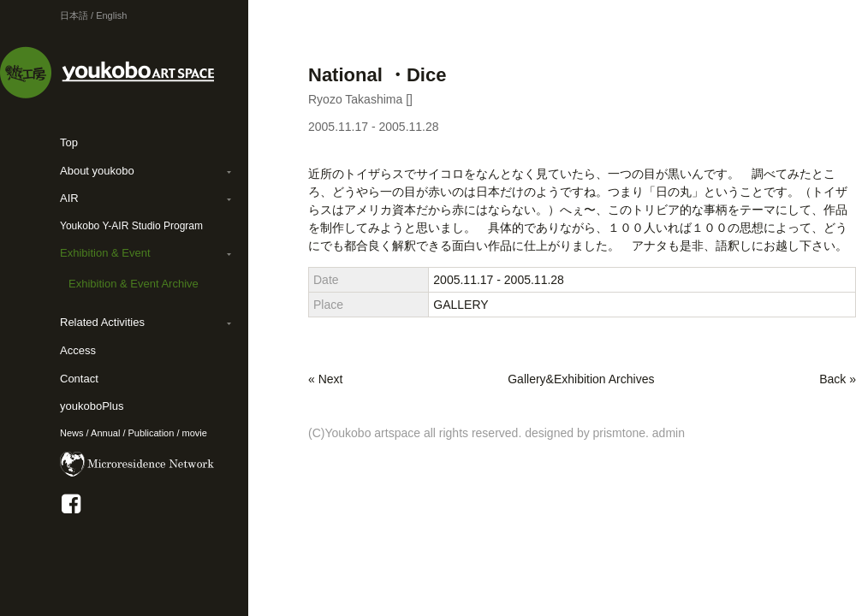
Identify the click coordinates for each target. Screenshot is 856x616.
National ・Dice (377, 75)
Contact (79, 379)
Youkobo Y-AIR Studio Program (131, 226)
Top (69, 142)
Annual (105, 433)
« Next (325, 379)
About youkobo (97, 171)
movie (195, 433)
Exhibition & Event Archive (134, 284)
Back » (838, 379)
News (72, 433)
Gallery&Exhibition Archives (581, 379)
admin (669, 433)
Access (78, 350)
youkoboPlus (92, 406)
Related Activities (102, 322)
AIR (69, 198)
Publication (152, 433)
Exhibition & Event (105, 253)
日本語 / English (93, 15)
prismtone (619, 433)
